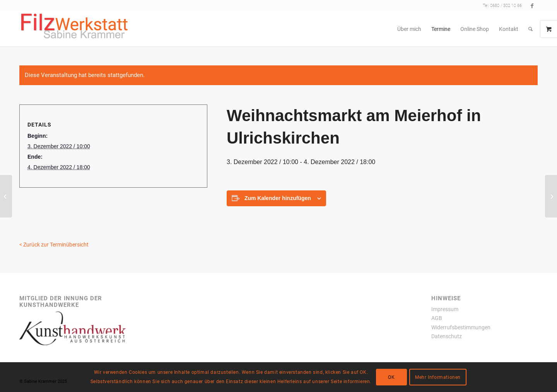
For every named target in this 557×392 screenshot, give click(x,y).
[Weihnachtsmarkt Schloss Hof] (551, 196)
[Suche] (531, 29)
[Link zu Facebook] (532, 6)
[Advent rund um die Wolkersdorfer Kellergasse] (6, 196)
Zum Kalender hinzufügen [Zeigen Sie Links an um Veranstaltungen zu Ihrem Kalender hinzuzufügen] (278, 198)
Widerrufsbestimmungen (461, 327)
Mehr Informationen (438, 377)
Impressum (445, 309)
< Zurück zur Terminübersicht (54, 245)
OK (391, 377)
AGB (437, 318)
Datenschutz (447, 336)
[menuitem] (409, 29)
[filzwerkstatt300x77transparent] (74, 29)
